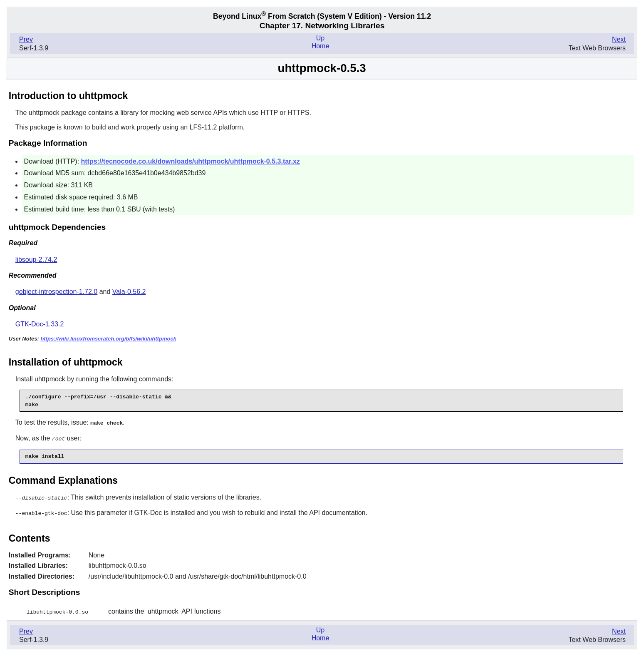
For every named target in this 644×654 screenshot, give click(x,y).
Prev (26, 39)
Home (321, 46)
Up (320, 38)
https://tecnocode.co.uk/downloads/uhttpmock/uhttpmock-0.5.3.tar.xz (191, 161)
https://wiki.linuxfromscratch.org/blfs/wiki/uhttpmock (108, 339)
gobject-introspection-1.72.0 (56, 292)
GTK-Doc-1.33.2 (40, 324)
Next (619, 39)
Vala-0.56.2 (129, 292)
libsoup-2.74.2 (36, 260)
